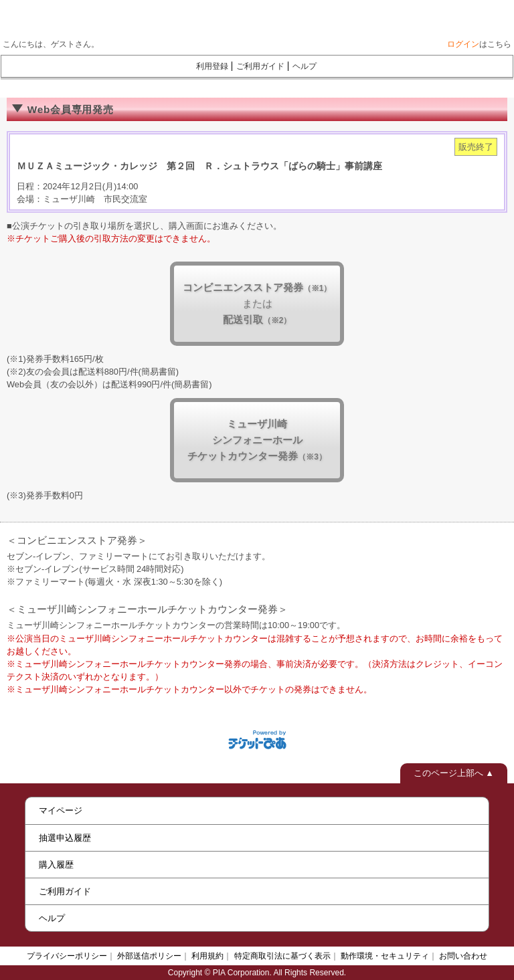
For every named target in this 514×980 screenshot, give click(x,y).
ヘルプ (305, 66)
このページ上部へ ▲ (454, 773)
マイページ (61, 810)
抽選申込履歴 (65, 838)
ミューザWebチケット (243, 17)
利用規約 (207, 956)
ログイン (463, 44)
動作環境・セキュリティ (385, 956)
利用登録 (212, 66)
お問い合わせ (463, 956)
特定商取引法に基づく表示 (282, 956)
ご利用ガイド (260, 66)
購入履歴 (56, 865)
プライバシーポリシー (67, 956)
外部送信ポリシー (149, 956)
